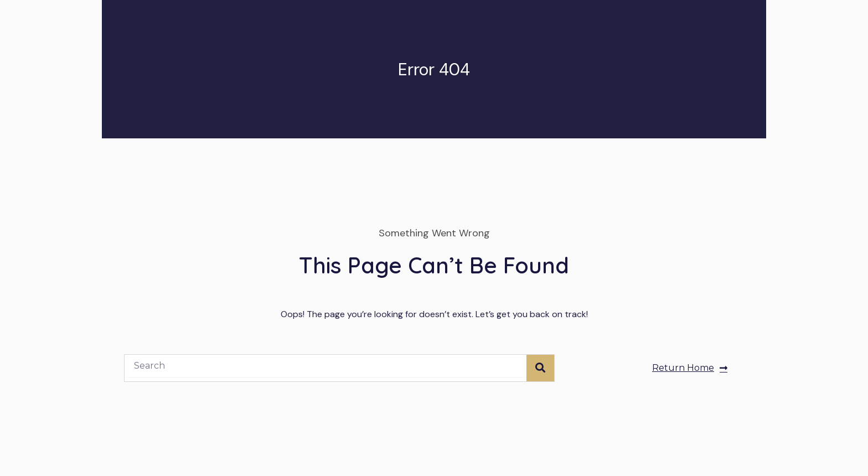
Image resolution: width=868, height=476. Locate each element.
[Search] (540, 368)
